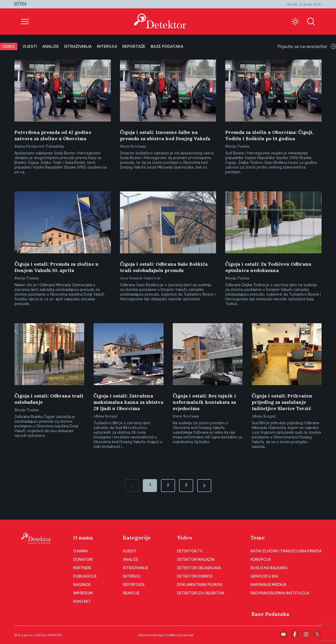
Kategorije (137, 538)
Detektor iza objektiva (201, 593)
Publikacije (85, 576)
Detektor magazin (196, 559)
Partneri (82, 568)
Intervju (132, 576)
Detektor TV (190, 551)
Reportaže (134, 46)
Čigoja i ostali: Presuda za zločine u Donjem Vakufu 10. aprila (56, 267)
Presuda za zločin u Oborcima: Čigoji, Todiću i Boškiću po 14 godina (269, 135)
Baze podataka (167, 46)
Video (9, 46)
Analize (51, 46)
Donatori (83, 559)
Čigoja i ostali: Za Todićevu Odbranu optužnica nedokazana (268, 267)
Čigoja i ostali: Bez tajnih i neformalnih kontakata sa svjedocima (204, 402)
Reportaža (134, 585)
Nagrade (82, 585)
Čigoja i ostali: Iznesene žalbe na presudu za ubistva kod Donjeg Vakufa (165, 135)
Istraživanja (78, 46)
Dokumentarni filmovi (200, 585)
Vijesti (30, 46)
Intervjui (107, 46)
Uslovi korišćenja (151, 635)
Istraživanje (136, 568)
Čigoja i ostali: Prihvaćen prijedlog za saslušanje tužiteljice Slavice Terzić (282, 402)
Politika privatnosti (179, 635)
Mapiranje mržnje (268, 585)
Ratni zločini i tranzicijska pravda (286, 551)
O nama (83, 538)
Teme (258, 538)
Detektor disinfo (195, 576)
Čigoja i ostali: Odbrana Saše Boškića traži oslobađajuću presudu (164, 267)
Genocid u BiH (264, 576)
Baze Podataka (270, 614)
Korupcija (261, 559)
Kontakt (82, 601)
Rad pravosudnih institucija (280, 593)
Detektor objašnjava (199, 568)
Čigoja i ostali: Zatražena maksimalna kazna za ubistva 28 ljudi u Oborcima (128, 402)
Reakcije (131, 593)
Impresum (83, 593)
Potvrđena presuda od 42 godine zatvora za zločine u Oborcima (53, 135)
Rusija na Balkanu (269, 568)
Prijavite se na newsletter (307, 46)
